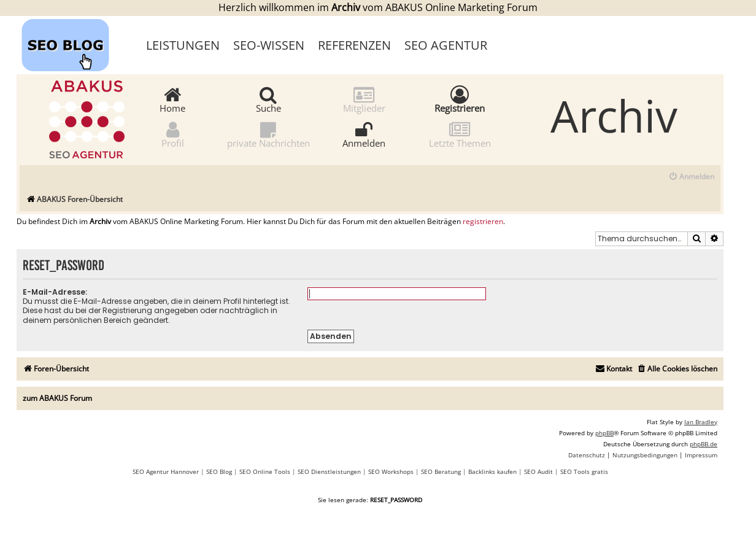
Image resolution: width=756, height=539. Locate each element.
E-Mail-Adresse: (55, 292)
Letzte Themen (460, 134)
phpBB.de (704, 444)
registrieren (483, 222)
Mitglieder (364, 99)
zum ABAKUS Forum (57, 398)
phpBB (604, 433)
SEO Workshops (391, 471)
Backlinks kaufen (492, 471)
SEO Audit (538, 471)
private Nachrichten (268, 134)
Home (172, 99)
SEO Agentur (446, 45)
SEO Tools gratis (584, 471)
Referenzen (354, 45)
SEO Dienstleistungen (329, 471)
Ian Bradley (701, 422)
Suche (268, 99)
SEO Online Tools (265, 471)
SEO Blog (219, 471)
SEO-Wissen (269, 45)
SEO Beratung (441, 471)
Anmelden (364, 134)
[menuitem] (691, 177)
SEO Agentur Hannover (166, 471)
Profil (173, 134)
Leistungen (183, 45)
